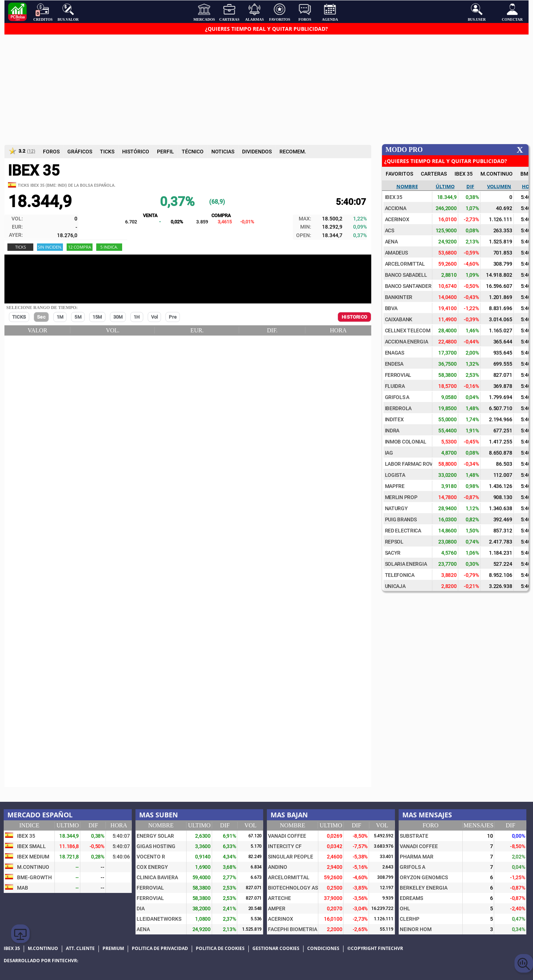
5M (78, 317)
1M (60, 317)
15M (97, 317)
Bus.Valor (68, 12)
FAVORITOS (399, 174)
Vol (155, 317)
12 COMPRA (80, 247)
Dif (470, 186)
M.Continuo (497, 174)
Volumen (499, 186)
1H (137, 317)
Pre (173, 317)
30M (118, 317)
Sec (41, 317)
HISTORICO (354, 317)
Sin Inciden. (50, 247)
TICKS (19, 317)
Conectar (512, 12)
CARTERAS (434, 174)
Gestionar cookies (276, 949)
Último (445, 186)
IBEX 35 (464, 174)
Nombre (407, 186)
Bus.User (477, 12)
